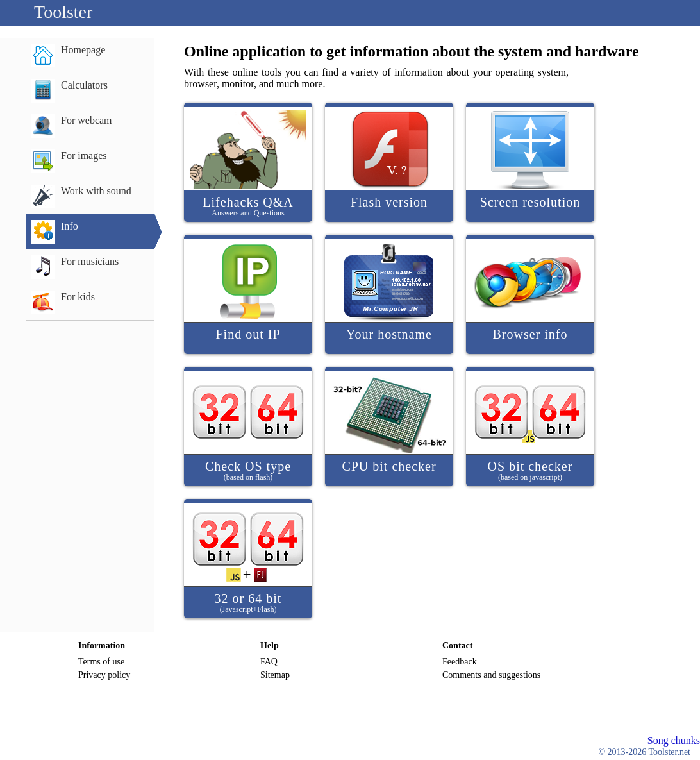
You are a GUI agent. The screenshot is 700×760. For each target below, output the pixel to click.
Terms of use (101, 662)
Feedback (460, 662)
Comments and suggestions (491, 675)
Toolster (63, 12)
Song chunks (674, 740)
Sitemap (275, 675)
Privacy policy (104, 675)
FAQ (269, 662)
